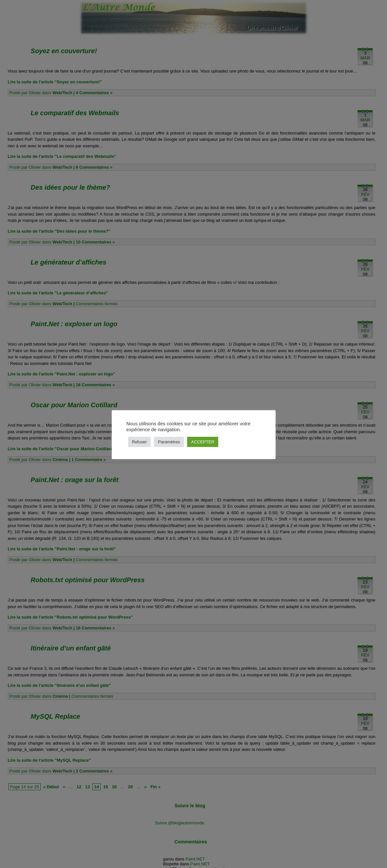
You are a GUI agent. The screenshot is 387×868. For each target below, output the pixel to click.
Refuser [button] (140, 442)
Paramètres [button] (169, 442)
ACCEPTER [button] (203, 442)
